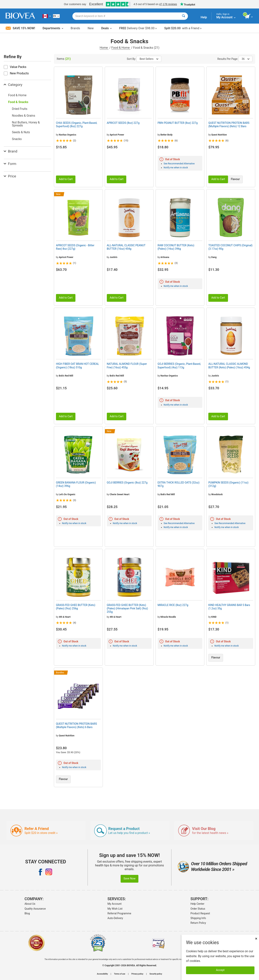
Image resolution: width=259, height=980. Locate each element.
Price (10, 176)
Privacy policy (137, 974)
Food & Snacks (18, 102)
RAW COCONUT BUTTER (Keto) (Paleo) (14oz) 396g (176, 247)
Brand (10, 151)
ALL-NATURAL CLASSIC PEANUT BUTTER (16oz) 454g (126, 247)
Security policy (156, 974)
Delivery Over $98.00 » (138, 28)
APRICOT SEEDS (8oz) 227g (123, 123)
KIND (214, 617)
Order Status (198, 909)
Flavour (235, 179)
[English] (56, 16)
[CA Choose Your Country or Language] (47, 16)
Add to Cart (66, 179)
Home (104, 48)
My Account (115, 904)
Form (10, 164)
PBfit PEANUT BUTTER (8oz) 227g (178, 123)
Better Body (166, 135)
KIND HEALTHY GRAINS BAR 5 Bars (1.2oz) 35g (229, 607)
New (91, 28)
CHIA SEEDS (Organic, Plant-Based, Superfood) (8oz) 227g (77, 125)
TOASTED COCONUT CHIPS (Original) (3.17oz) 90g (230, 247)
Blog (27, 913)
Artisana (165, 257)
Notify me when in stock (176, 168)
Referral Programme (119, 913)
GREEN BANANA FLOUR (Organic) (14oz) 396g (76, 484)
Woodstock (217, 494)
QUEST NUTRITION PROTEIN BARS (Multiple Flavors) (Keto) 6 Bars (76, 725)
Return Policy (198, 923)
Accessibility (102, 974)
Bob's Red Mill (66, 376)
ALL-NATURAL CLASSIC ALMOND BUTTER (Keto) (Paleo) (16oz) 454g (229, 366)
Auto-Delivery (115, 918)
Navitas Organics (67, 135)
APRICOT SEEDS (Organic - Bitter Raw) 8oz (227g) (75, 247)
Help (204, 17)
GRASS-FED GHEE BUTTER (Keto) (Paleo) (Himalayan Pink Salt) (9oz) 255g (127, 608)
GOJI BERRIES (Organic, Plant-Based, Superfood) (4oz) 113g (179, 366)
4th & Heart (65, 617)
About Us (30, 904)
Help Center (197, 904)
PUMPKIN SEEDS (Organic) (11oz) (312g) (228, 484)
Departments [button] (53, 28)
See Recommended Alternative (179, 164)
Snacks (17, 139)
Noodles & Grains (24, 116)
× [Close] (256, 939)
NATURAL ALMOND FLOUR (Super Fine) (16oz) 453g (127, 366)
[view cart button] (249, 17)
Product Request (200, 913)
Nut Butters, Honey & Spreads (26, 124)
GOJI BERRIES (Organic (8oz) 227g (127, 483)
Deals (106, 28)
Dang (214, 257)
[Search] (183, 16)
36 (245, 59)
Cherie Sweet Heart (119, 494)
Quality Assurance (35, 909)
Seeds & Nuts (21, 132)
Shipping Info (198, 918)
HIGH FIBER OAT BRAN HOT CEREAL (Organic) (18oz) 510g (78, 366)
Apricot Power (117, 135)
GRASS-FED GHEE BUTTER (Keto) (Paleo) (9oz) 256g (76, 607)
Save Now (129, 879)
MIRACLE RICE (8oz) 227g (173, 605)
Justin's (114, 257)
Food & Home (121, 48)
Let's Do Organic (67, 494)
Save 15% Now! (20, 28)
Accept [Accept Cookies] (220, 970)
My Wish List (115, 909)
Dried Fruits (20, 109)
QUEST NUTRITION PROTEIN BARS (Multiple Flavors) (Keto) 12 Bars (229, 125)
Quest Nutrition (219, 135)
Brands (75, 28)
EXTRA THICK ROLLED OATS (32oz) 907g (179, 484)
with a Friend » (183, 28)
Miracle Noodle (168, 617)
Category (13, 85)
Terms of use (120, 974)
